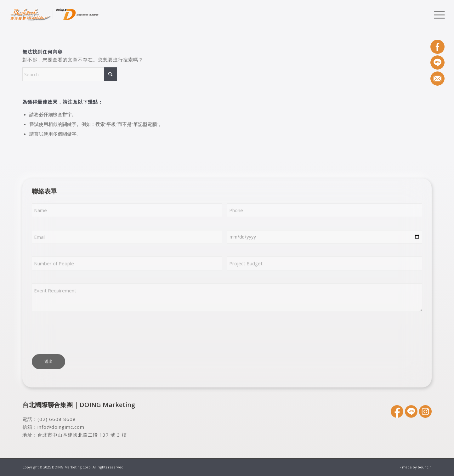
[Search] (70, 74)
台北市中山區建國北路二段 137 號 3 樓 (82, 435)
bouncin (425, 467)
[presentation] (80, 333)
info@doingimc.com (61, 427)
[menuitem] (437, 14)
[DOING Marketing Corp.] (54, 14)
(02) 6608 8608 (57, 419)
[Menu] (437, 14)
